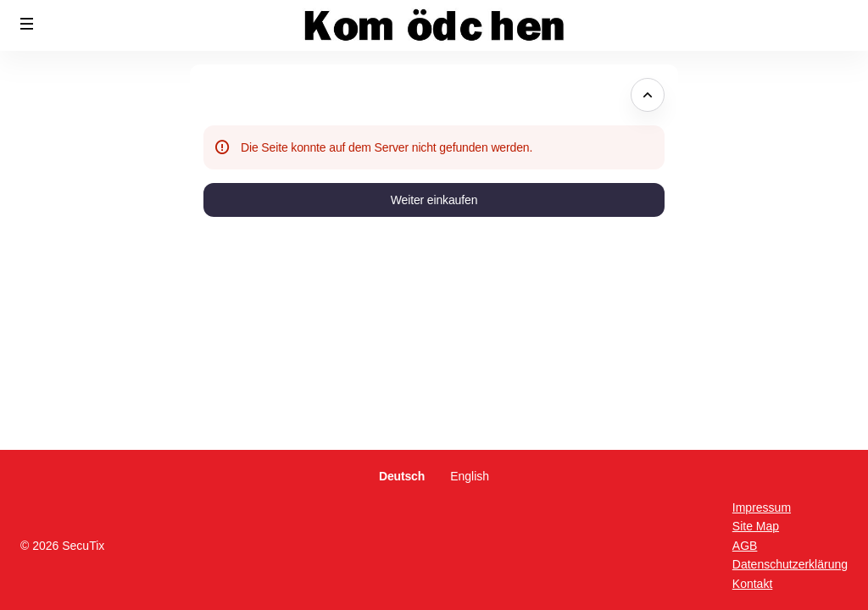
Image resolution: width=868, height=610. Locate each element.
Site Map (756, 526)
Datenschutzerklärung (790, 564)
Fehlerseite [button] (239, 95)
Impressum (762, 507)
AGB (745, 546)
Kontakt (752, 584)
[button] (27, 24)
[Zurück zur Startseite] (434, 25)
